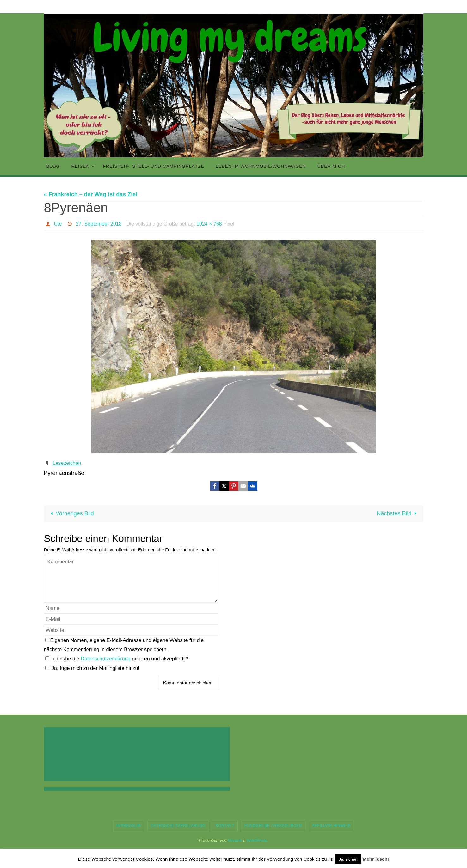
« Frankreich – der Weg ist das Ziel (91, 194)
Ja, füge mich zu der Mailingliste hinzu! (92, 668)
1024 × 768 (209, 224)
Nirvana (235, 840)
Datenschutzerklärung (106, 659)
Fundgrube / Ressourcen (273, 826)
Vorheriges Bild (71, 513)
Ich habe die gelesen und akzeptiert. (117, 659)
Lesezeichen (67, 463)
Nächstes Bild (398, 513)
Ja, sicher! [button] (348, 859)
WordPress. (257, 840)
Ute (58, 224)
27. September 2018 (99, 224)
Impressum (129, 826)
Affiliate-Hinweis (331, 826)
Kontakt (225, 826)
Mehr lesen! (376, 859)
